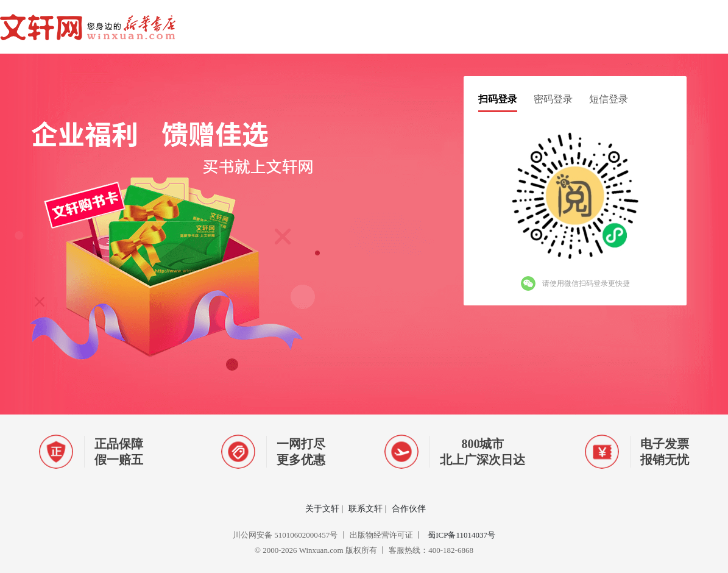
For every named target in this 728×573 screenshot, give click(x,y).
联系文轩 (366, 509)
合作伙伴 (409, 509)
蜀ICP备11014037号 (461, 535)
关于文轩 (322, 509)
